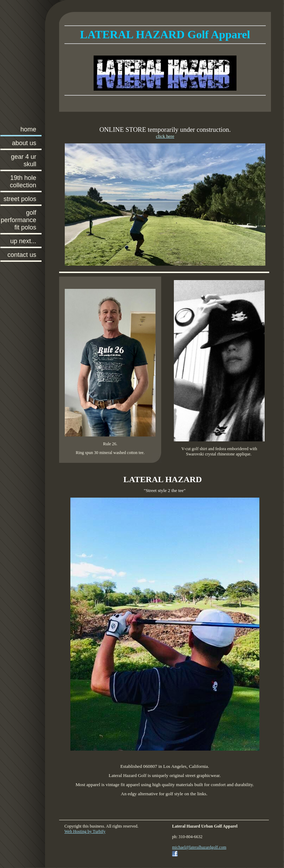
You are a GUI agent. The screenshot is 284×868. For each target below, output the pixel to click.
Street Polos (20, 199)
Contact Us (22, 255)
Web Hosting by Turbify (85, 831)
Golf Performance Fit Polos (18, 220)
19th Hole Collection (23, 182)
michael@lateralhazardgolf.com (199, 847)
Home (28, 129)
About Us (24, 143)
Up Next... (23, 241)
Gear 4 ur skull (24, 160)
